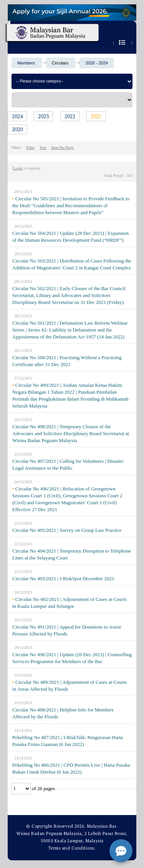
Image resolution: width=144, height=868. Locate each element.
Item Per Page (62, 148)
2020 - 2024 (97, 63)
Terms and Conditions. (72, 848)
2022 (70, 116)
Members (26, 63)
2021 (96, 116)
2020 (17, 129)
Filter (31, 148)
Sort (43, 148)
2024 (17, 116)
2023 (43, 116)
